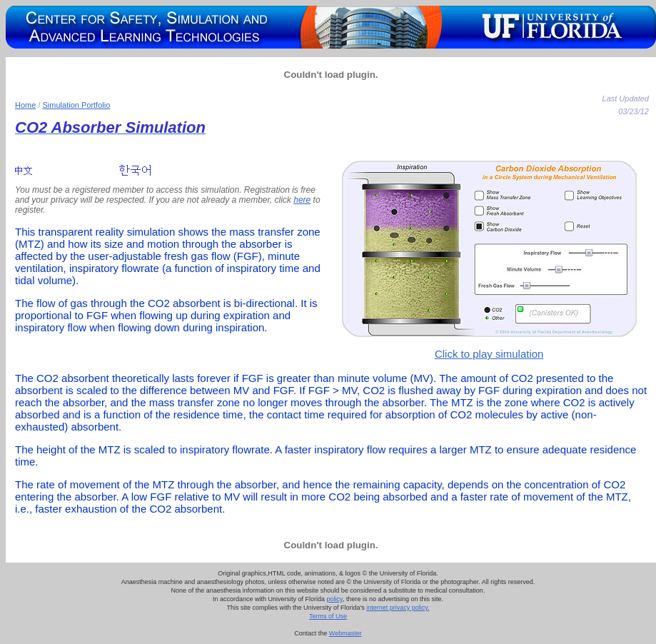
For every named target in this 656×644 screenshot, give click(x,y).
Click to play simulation (489, 354)
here (302, 200)
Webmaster (345, 633)
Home (25, 105)
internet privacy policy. (398, 608)
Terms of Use (328, 616)
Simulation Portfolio (77, 105)
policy (335, 599)
